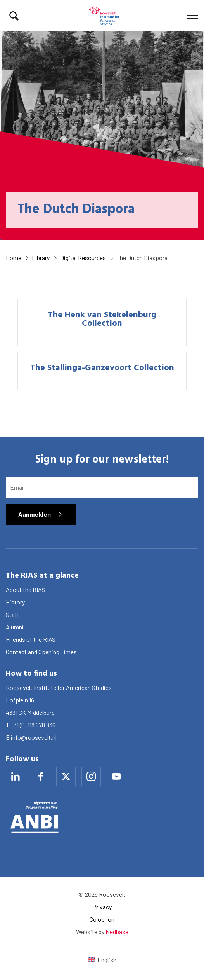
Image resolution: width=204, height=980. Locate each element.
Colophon (102, 919)
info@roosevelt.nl (34, 737)
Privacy (102, 907)
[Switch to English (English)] (102, 960)
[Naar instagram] (91, 777)
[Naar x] (66, 777)
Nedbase (117, 932)
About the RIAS (25, 590)
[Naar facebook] (41, 777)
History (15, 602)
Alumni (15, 627)
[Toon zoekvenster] (14, 16)
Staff (13, 614)
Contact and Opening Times (41, 652)
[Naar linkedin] (16, 777)
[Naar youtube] (116, 777)
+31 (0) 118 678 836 (33, 725)
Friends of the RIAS (31, 639)
